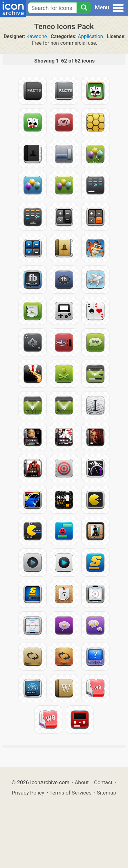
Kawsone (37, 36)
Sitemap (107, 793)
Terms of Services (71, 793)
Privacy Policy (28, 793)
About (82, 782)
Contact (103, 782)
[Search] (84, 8)
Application (90, 36)
